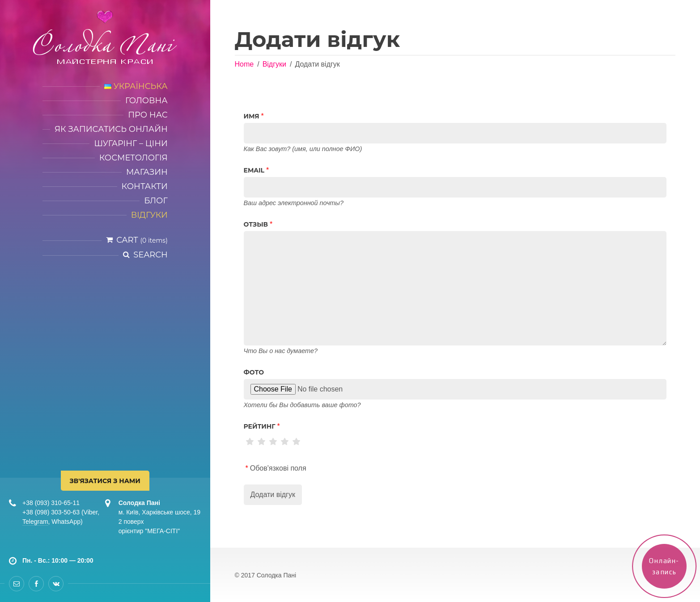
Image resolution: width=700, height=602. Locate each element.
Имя (252, 116)
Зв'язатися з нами (105, 481)
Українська (136, 86)
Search (150, 255)
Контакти (145, 186)
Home (244, 64)
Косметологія (134, 158)
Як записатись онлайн (111, 129)
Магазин (147, 172)
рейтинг (260, 426)
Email (254, 170)
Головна (146, 101)
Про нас (148, 115)
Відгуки (149, 215)
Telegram (35, 522)
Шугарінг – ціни (131, 143)
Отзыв (256, 224)
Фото (254, 372)
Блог (156, 201)
